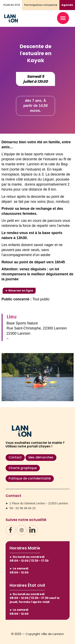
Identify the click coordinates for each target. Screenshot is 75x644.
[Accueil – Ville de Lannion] (11, 21)
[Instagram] (22, 530)
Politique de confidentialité (30, 478)
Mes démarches (41, 457)
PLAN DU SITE (12, 5)
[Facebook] (11, 530)
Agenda (67, 5)
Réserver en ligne (21, 291)
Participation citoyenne (41, 5)
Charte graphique (23, 468)
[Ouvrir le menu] (63, 18)
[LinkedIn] (33, 530)
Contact (15, 457)
